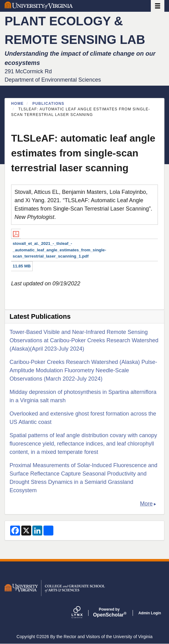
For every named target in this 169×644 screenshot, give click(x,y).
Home (17, 104)
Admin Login (150, 613)
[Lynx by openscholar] (82, 613)
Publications (48, 104)
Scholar (109, 612)
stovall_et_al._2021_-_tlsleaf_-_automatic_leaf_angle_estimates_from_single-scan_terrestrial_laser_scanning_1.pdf (59, 250)
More (146, 504)
